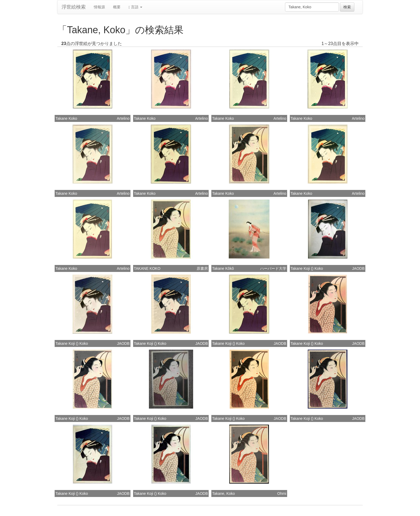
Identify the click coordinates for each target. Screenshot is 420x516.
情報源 (99, 7)
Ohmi (282, 493)
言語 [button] (135, 7)
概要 (117, 7)
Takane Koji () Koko (307, 268)
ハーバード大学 (273, 268)
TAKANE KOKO (147, 268)
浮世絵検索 (74, 7)
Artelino (123, 118)
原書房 (202, 268)
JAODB (358, 268)
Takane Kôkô (223, 268)
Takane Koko (66, 118)
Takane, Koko (224, 493)
